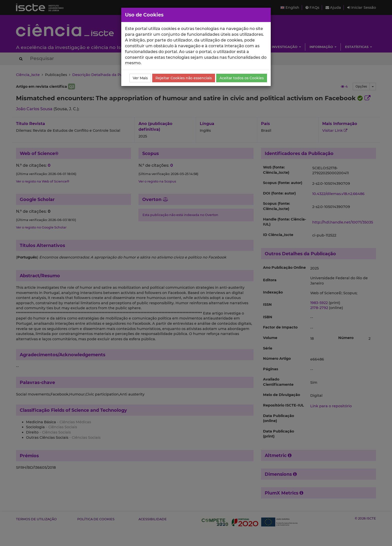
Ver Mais (140, 78)
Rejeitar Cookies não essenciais (184, 78)
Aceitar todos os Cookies (242, 78)
